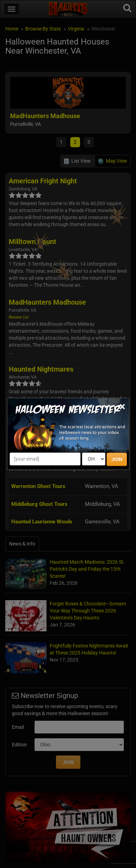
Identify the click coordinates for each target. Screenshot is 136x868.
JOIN (117, 460)
